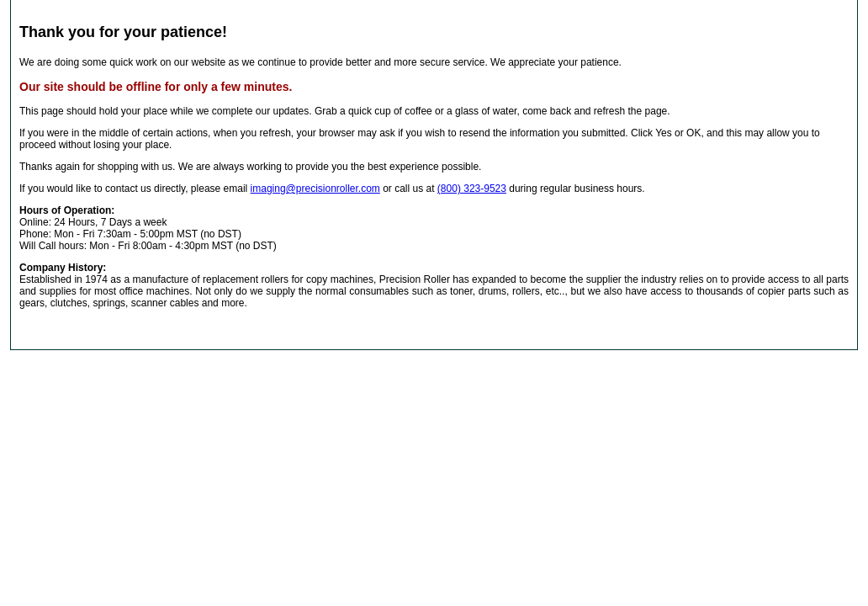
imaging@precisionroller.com (315, 189)
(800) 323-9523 (472, 189)
